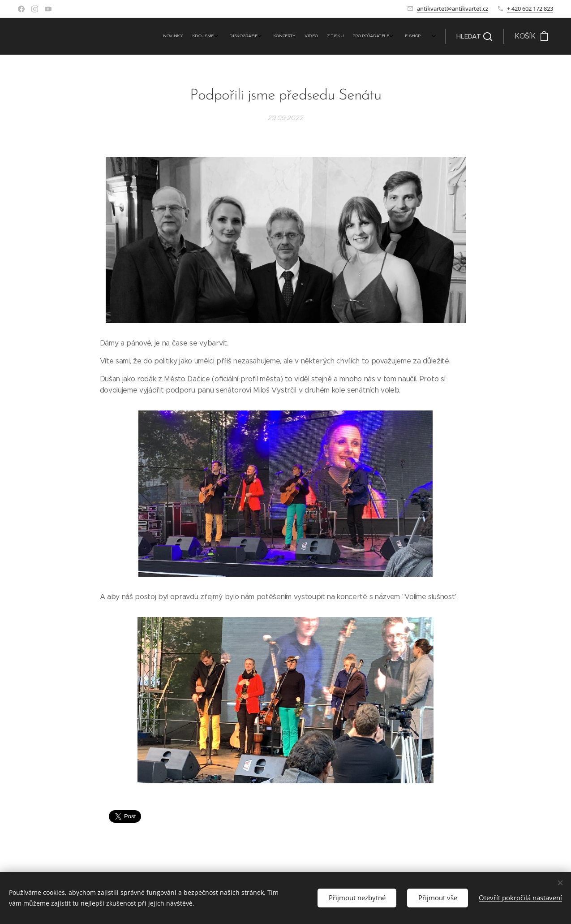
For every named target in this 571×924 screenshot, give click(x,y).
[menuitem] (346, 36)
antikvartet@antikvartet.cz (453, 9)
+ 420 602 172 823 (530, 9)
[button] (474, 36)
